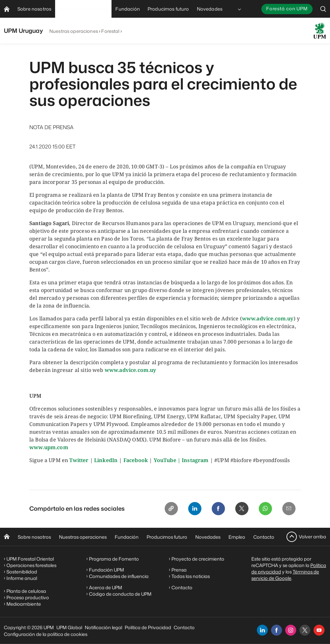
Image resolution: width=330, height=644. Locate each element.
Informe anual (22, 578)
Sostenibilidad (22, 572)
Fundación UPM (107, 570)
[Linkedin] (190, 509)
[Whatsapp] (264, 509)
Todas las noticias (191, 576)
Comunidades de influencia (119, 576)
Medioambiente (24, 604)
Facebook (136, 460)
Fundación (127, 537)
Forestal (110, 31)
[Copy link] (166, 509)
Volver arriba (312, 537)
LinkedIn (106, 460)
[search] (323, 9)
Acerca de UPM (106, 587)
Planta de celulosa (26, 591)
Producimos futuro (167, 537)
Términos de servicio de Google (285, 575)
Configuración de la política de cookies (46, 634)
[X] (239, 509)
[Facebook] (215, 509)
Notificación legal (103, 627)
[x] (305, 630)
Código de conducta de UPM (120, 594)
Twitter (79, 460)
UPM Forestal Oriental (30, 559)
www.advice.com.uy (268, 318)
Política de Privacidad (148, 627)
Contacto (264, 537)
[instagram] (291, 630)
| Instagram (193, 460)
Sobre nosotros (34, 537)
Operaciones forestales (31, 565)
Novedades (208, 537)
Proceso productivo (28, 597)
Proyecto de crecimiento (198, 559)
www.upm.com (49, 447)
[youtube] (319, 630)
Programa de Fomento (114, 559)
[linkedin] (262, 630)
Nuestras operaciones (74, 31)
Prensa (179, 570)
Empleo (237, 537)
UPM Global (69, 627)
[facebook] (277, 630)
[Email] (288, 509)
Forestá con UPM (287, 9)
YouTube (165, 460)
